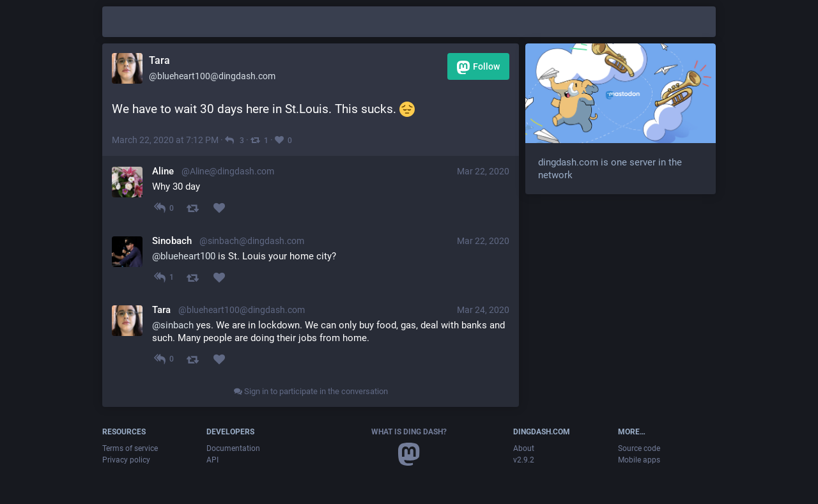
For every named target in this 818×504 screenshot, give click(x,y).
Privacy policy (126, 460)
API (212, 460)
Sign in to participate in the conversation (311, 391)
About (524, 448)
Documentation (233, 448)
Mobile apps (639, 460)
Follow (478, 67)
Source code (639, 448)
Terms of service (130, 448)
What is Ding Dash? (409, 432)
